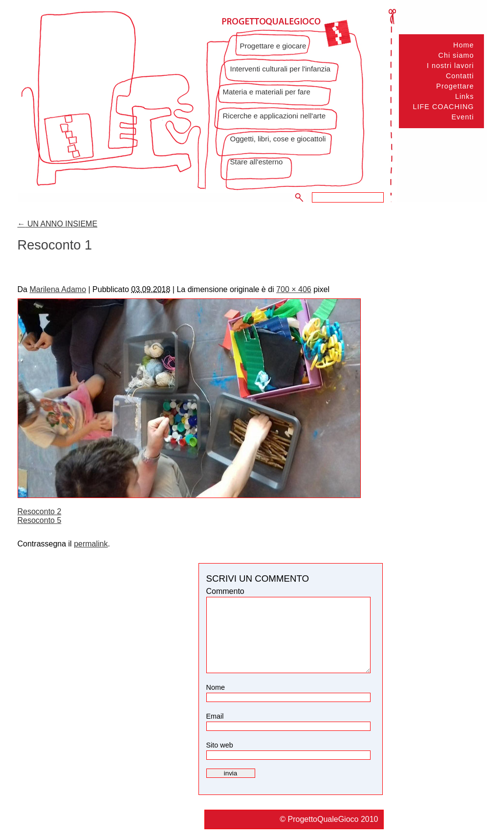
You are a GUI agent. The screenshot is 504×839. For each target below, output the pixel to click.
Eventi (463, 117)
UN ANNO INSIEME (58, 224)
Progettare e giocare (273, 46)
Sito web (220, 745)
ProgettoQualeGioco (324, 819)
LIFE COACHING (444, 107)
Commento (225, 591)
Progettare (455, 86)
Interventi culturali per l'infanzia (280, 69)
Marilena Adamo (58, 289)
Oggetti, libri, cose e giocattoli (278, 139)
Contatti (460, 76)
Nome (216, 687)
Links (465, 96)
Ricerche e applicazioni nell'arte (274, 116)
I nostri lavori (450, 66)
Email (215, 716)
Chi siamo (456, 55)
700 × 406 (294, 289)
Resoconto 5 (40, 520)
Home (463, 45)
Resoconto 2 (40, 511)
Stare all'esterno (257, 162)
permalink (91, 544)
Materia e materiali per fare (267, 92)
